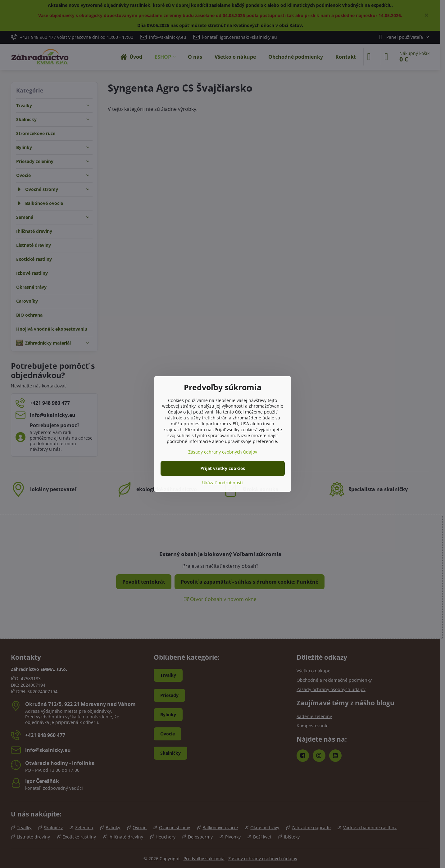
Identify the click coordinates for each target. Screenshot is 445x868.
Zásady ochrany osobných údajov (223, 452)
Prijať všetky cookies (223, 468)
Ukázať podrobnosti (222, 483)
